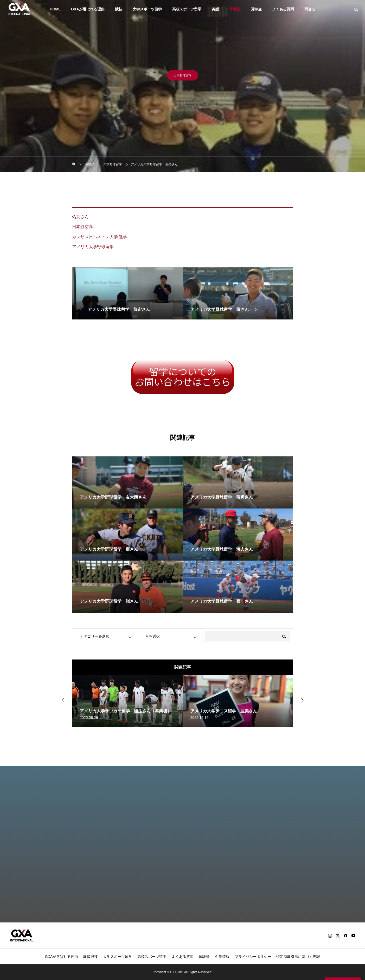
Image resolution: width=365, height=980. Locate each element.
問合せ (310, 9)
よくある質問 (283, 9)
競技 (119, 9)
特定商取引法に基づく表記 (298, 957)
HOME (55, 9)
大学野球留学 (183, 77)
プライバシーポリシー (253, 957)
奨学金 (256, 9)
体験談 (235, 9)
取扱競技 (91, 957)
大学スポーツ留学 (147, 9)
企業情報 (222, 957)
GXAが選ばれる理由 (88, 9)
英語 (215, 9)
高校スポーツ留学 (187, 9)
